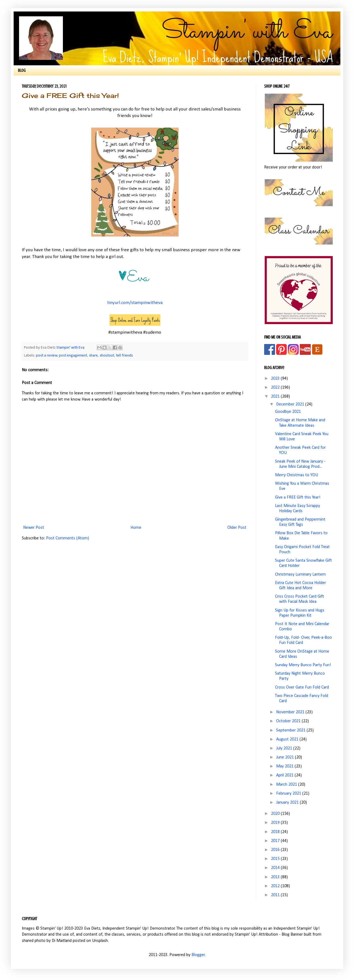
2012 (276, 886)
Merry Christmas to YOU (297, 475)
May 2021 (285, 766)
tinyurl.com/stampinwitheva (135, 303)
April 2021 (285, 775)
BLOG (22, 70)
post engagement (73, 356)
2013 (276, 877)
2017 (276, 841)
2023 (276, 379)
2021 (276, 397)
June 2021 (286, 757)
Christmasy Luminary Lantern (300, 575)
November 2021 (291, 712)
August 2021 (288, 739)
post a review (47, 356)
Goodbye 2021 (288, 412)
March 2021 (287, 785)
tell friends (124, 356)
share (93, 356)
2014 (276, 868)
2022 (276, 388)
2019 (276, 823)
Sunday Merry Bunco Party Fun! (303, 665)
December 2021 (291, 404)
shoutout (107, 356)
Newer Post (34, 528)
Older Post (237, 528)
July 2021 (285, 748)
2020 (276, 814)
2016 (276, 850)
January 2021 (288, 803)
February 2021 (289, 794)
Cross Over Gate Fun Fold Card (302, 687)
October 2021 (289, 721)
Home (136, 528)
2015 (276, 859)
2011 (276, 895)
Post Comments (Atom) (68, 538)
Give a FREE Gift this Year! (298, 497)
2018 (276, 832)
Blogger (198, 955)
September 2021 (291, 730)
